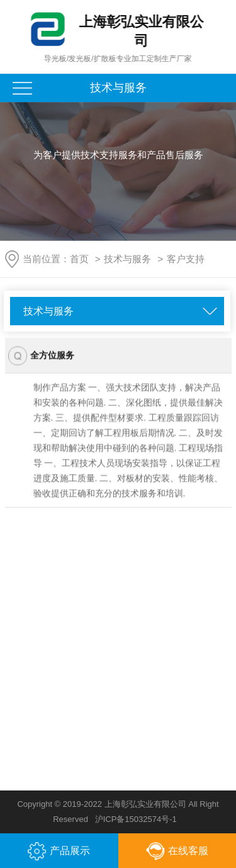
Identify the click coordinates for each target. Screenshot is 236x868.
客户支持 (186, 259)
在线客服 (177, 851)
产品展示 (59, 851)
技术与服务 (127, 259)
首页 (79, 259)
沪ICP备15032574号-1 (136, 819)
